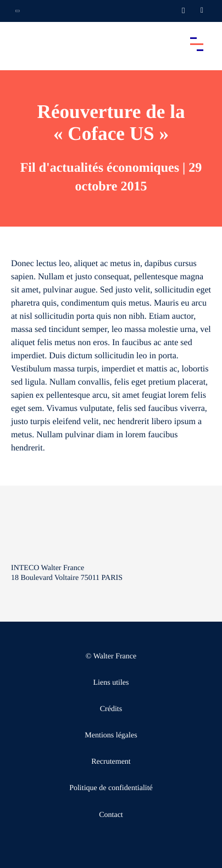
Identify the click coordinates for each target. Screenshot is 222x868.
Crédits (111, 709)
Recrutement (111, 762)
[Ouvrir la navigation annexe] (18, 11)
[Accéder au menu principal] (197, 44)
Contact (111, 815)
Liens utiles (111, 683)
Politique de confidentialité (111, 788)
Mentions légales (111, 735)
